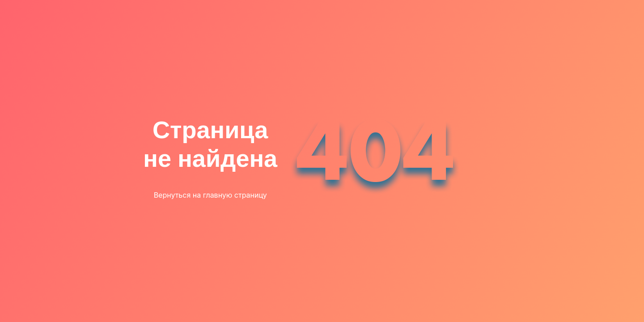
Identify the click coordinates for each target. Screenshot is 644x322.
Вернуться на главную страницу (210, 195)
